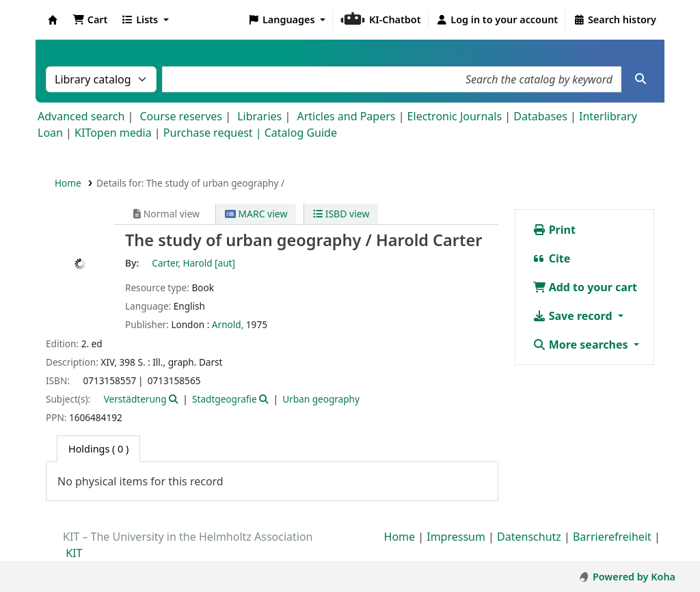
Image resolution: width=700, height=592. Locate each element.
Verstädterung (135, 399)
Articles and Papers (346, 116)
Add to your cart (585, 287)
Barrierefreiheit (612, 537)
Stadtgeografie (225, 399)
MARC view (256, 214)
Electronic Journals (455, 116)
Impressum (456, 537)
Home (68, 183)
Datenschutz (529, 537)
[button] (90, 20)
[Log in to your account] (497, 20)
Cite (552, 258)
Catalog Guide (301, 133)
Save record (574, 316)
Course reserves (181, 116)
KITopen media (113, 133)
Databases (540, 116)
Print (554, 230)
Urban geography (321, 399)
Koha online (53, 20)
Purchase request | (214, 133)
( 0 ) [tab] (98, 449)
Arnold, (228, 324)
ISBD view (341, 214)
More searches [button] (582, 345)
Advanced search (81, 116)
